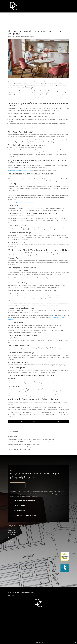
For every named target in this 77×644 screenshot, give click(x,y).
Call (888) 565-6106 (20, 506)
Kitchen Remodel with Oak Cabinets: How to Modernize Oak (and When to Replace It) (31, 442)
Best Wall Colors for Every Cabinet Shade (19, 449)
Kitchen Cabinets (20, 37)
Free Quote (14, 431)
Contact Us (18, 485)
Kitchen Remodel (30, 37)
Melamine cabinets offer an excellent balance (20, 171)
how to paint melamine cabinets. (25, 203)
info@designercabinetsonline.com (24, 501)
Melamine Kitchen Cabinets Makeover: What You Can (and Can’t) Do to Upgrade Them (31, 439)
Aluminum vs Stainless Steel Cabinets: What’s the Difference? (24, 444)
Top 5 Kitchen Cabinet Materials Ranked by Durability (22, 447)
